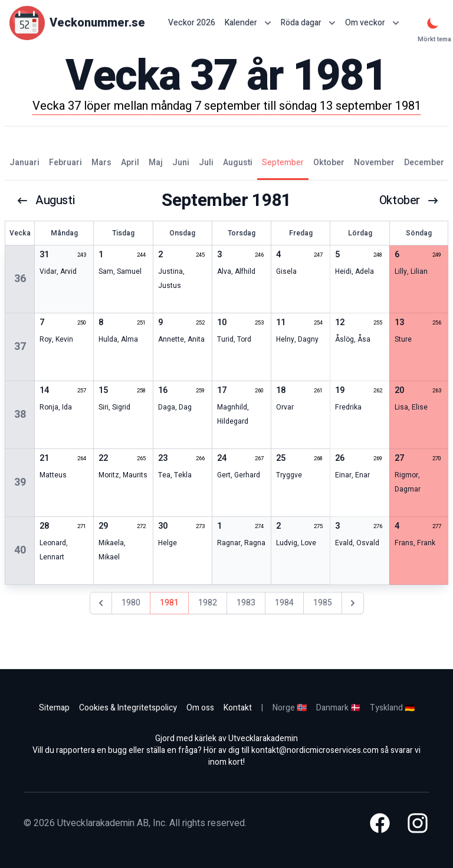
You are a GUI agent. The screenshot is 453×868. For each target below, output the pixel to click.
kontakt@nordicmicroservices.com (315, 750)
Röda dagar (308, 23)
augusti (46, 201)
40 (20, 550)
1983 (246, 603)
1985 (323, 603)
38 (20, 415)
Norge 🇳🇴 (290, 708)
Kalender (248, 23)
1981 (169, 603)
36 (20, 279)
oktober (409, 201)
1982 (208, 603)
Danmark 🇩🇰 (338, 708)
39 (20, 482)
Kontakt (238, 708)
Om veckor (372, 23)
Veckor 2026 (192, 23)
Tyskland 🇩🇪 (392, 708)
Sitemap (54, 708)
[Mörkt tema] (433, 23)
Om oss (200, 708)
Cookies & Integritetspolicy (128, 708)
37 (20, 347)
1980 (131, 603)
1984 (284, 603)
